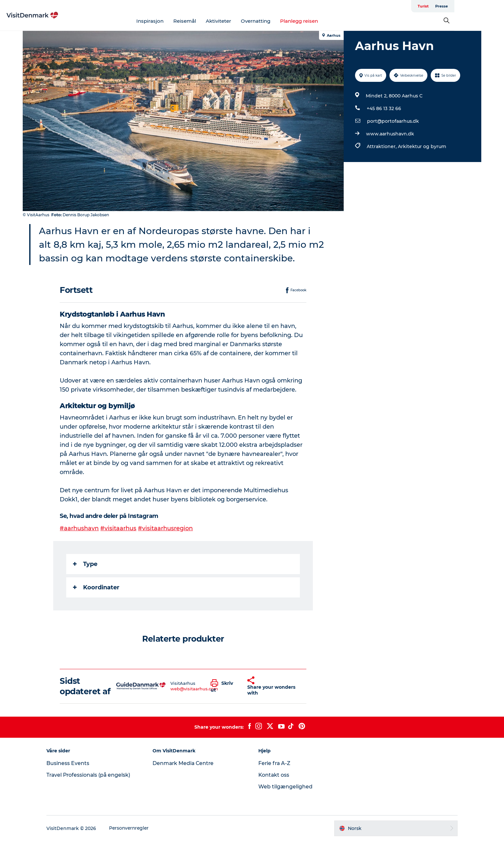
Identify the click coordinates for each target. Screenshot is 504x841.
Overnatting (281, 21)
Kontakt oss (274, 775)
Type (86, 564)
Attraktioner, (382, 146)
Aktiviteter (243, 21)
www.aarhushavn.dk (390, 134)
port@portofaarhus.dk (393, 121)
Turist (456, 6)
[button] (224, 686)
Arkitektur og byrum (422, 146)
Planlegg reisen (324, 21)
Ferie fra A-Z (275, 763)
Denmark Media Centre (186, 763)
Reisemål (210, 21)
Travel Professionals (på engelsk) (94, 775)
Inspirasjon (175, 21)
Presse (475, 6)
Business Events (72, 763)
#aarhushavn (80, 528)
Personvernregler (134, 828)
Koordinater (97, 587)
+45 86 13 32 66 (384, 108)
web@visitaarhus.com (194, 689)
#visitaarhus (119, 528)
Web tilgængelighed (286, 787)
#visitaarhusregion (166, 528)
